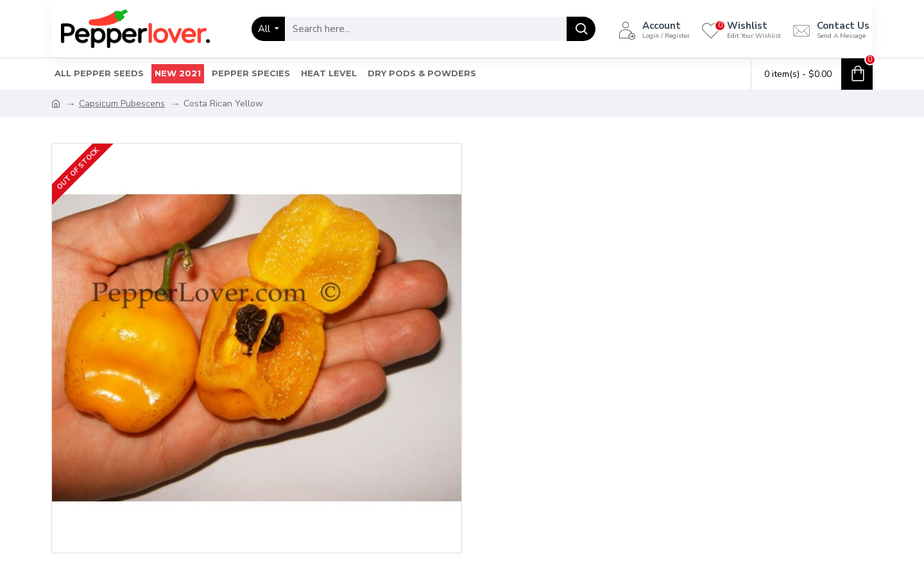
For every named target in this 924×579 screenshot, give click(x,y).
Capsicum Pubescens (122, 104)
